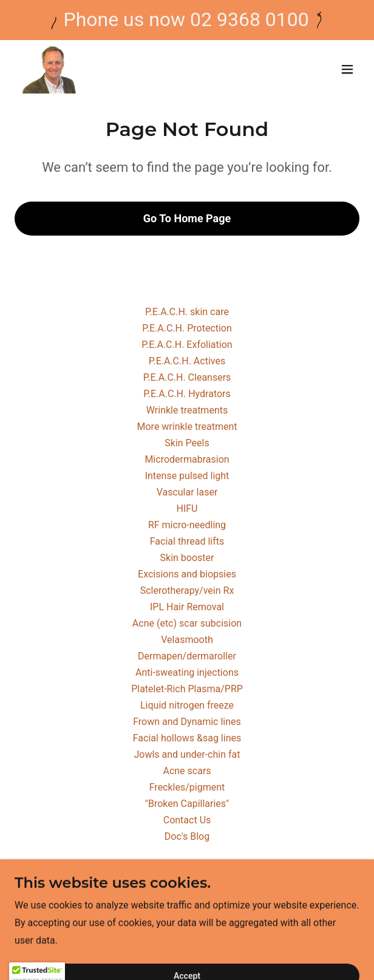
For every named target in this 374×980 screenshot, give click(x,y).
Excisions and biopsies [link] (187, 574)
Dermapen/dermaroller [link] (187, 656)
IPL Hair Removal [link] (187, 607)
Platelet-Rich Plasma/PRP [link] (187, 689)
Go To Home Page (187, 218)
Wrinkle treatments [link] (187, 410)
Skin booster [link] (187, 558)
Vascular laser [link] (187, 492)
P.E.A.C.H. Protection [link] (187, 328)
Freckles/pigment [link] (187, 787)
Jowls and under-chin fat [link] (187, 754)
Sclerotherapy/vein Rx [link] (187, 590)
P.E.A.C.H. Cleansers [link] (187, 377)
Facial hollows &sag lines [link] (187, 738)
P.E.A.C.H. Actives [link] (187, 361)
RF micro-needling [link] (187, 525)
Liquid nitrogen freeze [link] (187, 705)
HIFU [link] (187, 509)
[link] (49, 69)
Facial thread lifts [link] (187, 541)
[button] (347, 69)
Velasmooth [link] (187, 640)
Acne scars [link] (187, 771)
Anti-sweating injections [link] (187, 672)
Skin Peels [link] (187, 443)
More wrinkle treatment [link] (187, 427)
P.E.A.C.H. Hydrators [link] (187, 394)
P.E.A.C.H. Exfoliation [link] (187, 345)
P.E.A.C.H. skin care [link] (187, 312)
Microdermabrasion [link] (187, 459)
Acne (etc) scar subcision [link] (187, 623)
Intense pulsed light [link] (187, 476)
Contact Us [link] (187, 820)
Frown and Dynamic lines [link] (187, 722)
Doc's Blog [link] (187, 836)
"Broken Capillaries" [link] (187, 804)
